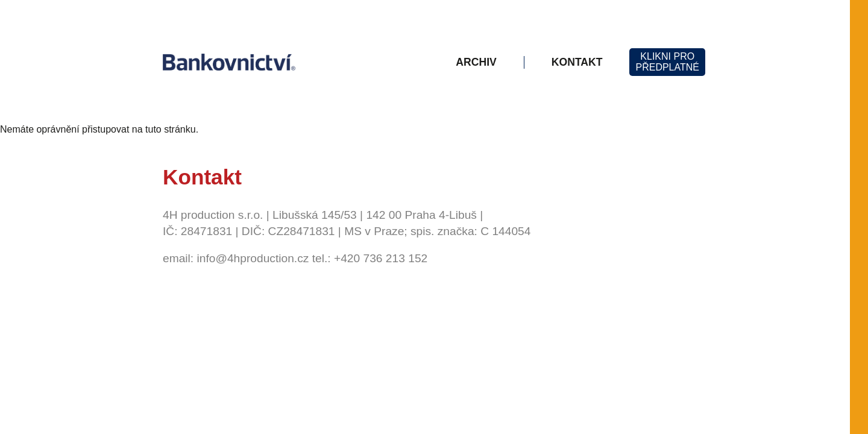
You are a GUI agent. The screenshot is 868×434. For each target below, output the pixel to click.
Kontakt (577, 62)
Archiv (476, 62)
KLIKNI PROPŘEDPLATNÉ (667, 62)
